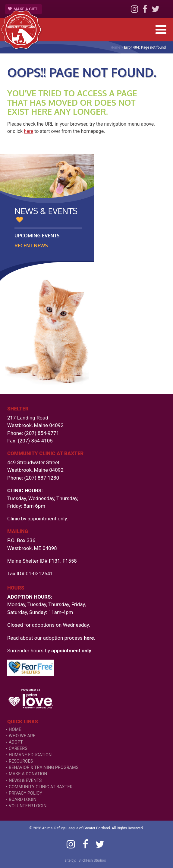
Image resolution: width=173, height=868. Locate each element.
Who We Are (22, 736)
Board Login (23, 800)
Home (115, 47)
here (28, 131)
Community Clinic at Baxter (41, 787)
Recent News (31, 246)
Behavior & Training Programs (44, 768)
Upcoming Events (37, 236)
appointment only (71, 651)
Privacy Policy (25, 793)
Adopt (16, 742)
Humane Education (30, 755)
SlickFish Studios (92, 860)
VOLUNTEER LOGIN (28, 806)
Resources (21, 761)
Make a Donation (28, 774)
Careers (18, 749)
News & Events (25, 781)
